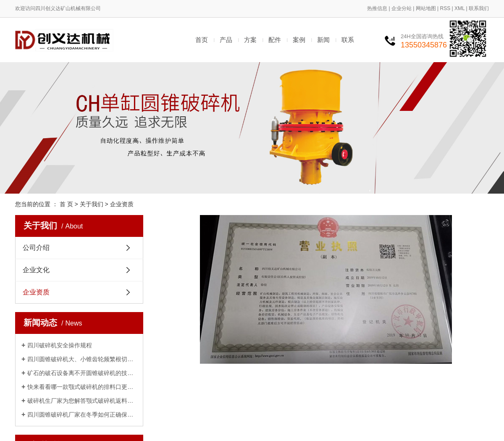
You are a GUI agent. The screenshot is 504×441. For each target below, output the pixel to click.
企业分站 (402, 8)
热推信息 (377, 8)
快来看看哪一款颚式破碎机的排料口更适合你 (82, 387)
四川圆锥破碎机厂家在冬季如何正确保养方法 (82, 415)
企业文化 (36, 270)
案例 (299, 40)
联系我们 (479, 8)
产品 (226, 40)
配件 (275, 40)
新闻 (323, 40)
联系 (348, 40)
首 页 (66, 204)
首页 (202, 40)
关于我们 (92, 204)
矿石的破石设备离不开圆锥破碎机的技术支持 (82, 373)
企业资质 (36, 292)
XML (459, 8)
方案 (250, 40)
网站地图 (426, 8)
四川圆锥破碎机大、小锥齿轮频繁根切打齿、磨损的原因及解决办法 (82, 359)
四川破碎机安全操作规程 (60, 345)
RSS (445, 8)
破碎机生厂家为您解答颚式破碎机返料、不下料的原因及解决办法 (82, 401)
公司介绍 (36, 248)
